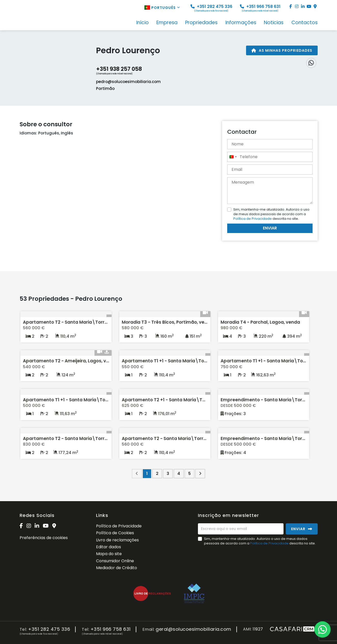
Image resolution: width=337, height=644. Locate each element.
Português (162, 8)
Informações (241, 23)
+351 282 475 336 (211, 8)
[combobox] (233, 157)
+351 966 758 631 (260, 8)
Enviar (270, 228)
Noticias (274, 23)
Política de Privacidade (253, 219)
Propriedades (201, 23)
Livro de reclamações (117, 540)
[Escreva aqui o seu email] (241, 529)
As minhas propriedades (282, 50)
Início (143, 23)
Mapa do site (109, 554)
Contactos (305, 23)
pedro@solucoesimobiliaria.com (128, 82)
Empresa (167, 23)
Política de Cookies (115, 533)
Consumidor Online (115, 561)
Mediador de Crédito (117, 568)
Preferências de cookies (44, 538)
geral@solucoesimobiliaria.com (193, 629)
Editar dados (109, 547)
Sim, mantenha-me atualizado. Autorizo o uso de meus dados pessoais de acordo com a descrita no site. (271, 214)
